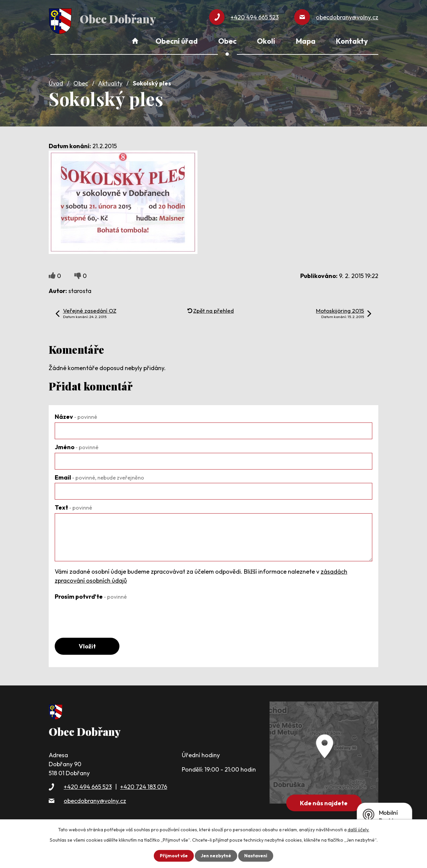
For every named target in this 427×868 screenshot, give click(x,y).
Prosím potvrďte (91, 596)
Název (76, 416)
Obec (81, 82)
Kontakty (352, 41)
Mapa (306, 41)
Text (73, 506)
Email (99, 476)
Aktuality (110, 82)
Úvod (56, 82)
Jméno (77, 446)
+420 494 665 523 (88, 786)
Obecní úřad (176, 41)
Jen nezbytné (216, 856)
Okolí (266, 41)
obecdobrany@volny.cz (95, 800)
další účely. (358, 830)
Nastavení (256, 856)
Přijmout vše (173, 856)
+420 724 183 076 (144, 786)
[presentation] (105, 614)
